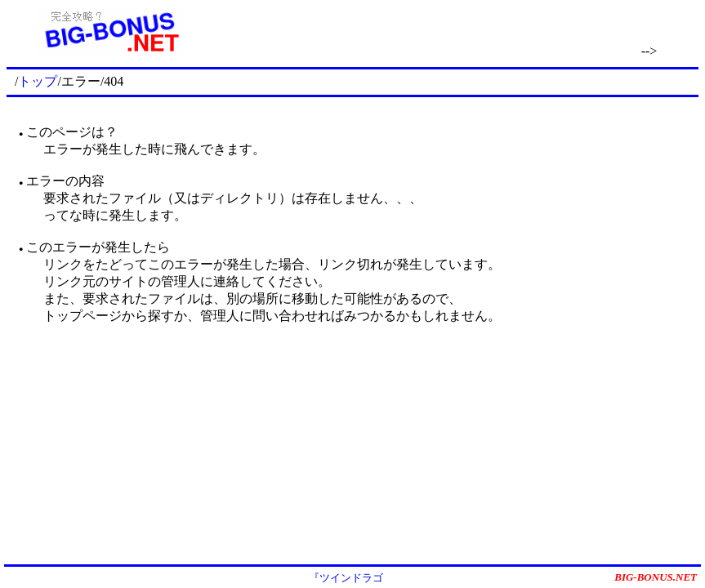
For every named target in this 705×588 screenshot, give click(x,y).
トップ (38, 81)
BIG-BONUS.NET (656, 577)
